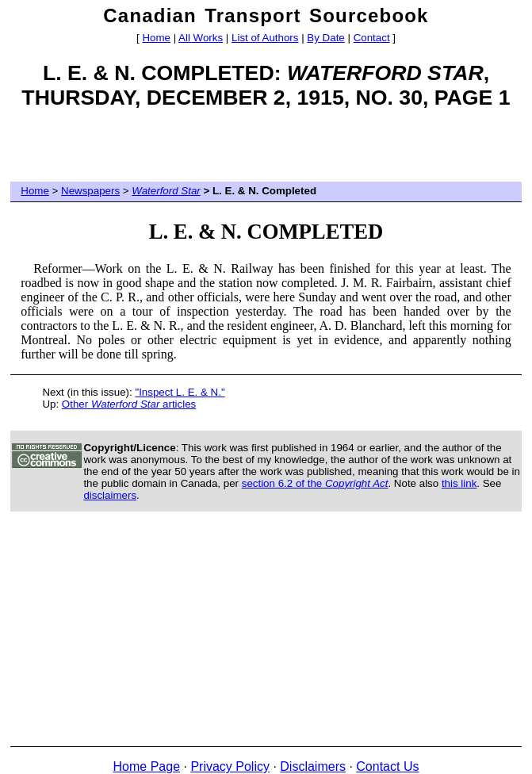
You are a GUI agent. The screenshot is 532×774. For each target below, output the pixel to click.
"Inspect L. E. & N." (180, 392)
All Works (201, 38)
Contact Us (387, 766)
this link (459, 483)
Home (156, 38)
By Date (325, 38)
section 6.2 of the (315, 483)
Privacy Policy (230, 766)
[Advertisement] (266, 151)
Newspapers (90, 191)
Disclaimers (313, 766)
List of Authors (265, 38)
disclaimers (110, 495)
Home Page (147, 766)
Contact (372, 38)
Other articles (129, 404)
